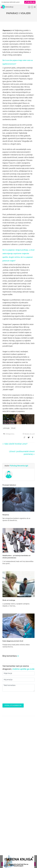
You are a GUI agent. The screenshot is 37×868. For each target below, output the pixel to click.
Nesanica (6, 515)
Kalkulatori (19, 782)
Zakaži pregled (19, 769)
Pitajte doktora (19, 772)
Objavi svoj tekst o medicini (18, 799)
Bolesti (18, 775)
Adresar (18, 832)
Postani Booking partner (19, 792)
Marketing (19, 829)
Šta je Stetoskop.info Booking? (19, 789)
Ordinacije (19, 766)
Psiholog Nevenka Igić (19, 466)
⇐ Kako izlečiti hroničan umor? (15, 444)
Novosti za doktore (19, 805)
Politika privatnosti (19, 822)
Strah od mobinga (9, 600)
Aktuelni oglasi (19, 838)
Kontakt (19, 835)
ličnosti (13, 428)
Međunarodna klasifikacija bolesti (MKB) (18, 778)
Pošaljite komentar (13, 705)
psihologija (6, 428)
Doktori (18, 762)
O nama (19, 819)
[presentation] (17, 697)
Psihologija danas (10, 434)
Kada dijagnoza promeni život (13, 641)
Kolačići (18, 825)
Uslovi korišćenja (18, 841)
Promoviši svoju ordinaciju (18, 802)
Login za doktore (19, 808)
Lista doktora (18, 812)
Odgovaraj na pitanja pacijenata (19, 796)
